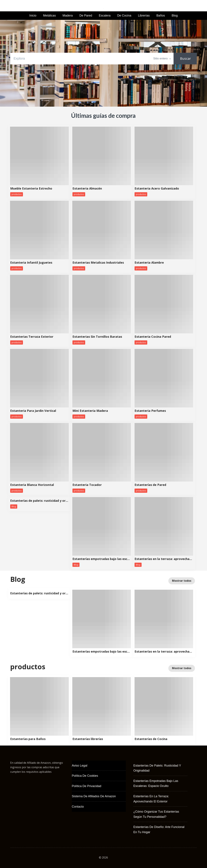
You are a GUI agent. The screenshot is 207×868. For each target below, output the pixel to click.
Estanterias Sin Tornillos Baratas (97, 337)
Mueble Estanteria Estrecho (31, 189)
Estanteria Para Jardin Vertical (33, 411)
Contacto (78, 807)
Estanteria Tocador (87, 485)
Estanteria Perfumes (150, 411)
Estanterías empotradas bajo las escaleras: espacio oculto (102, 559)
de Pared (86, 16)
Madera (68, 16)
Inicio (33, 16)
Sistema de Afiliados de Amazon (94, 796)
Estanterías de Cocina (151, 739)
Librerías (144, 16)
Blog (175, 16)
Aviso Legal (80, 766)
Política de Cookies (85, 776)
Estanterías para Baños (28, 739)
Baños (161, 16)
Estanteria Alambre (149, 263)
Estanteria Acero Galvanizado (157, 189)
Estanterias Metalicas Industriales (98, 263)
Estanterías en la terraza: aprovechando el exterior (164, 559)
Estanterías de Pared (150, 485)
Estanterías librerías (88, 739)
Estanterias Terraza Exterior (32, 337)
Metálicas (49, 16)
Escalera (105, 16)
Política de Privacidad (87, 786)
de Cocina (124, 16)
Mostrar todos (182, 581)
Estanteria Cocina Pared (153, 337)
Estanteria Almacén (87, 189)
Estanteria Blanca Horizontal (32, 485)
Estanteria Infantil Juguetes (31, 263)
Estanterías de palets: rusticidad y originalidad (39, 501)
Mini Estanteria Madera (90, 411)
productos (17, 194)
